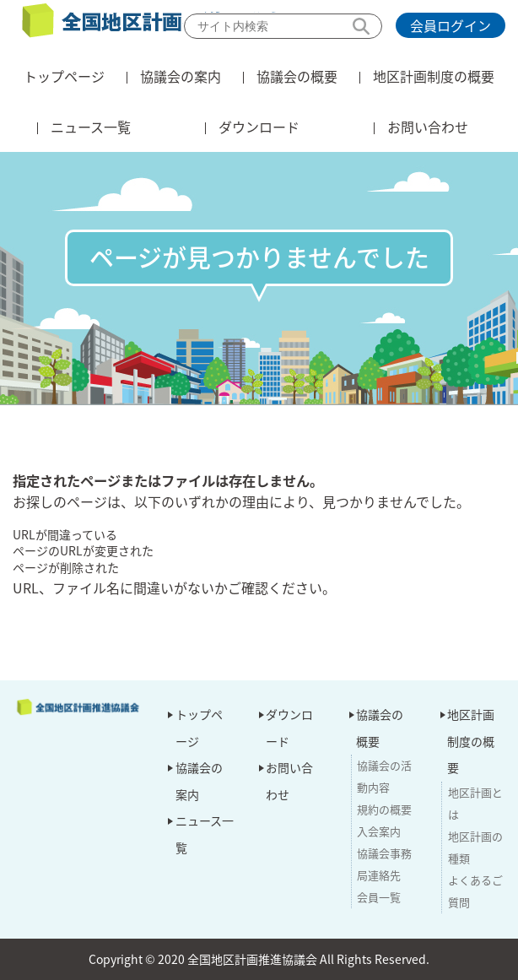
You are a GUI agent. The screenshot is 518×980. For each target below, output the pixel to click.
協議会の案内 (181, 76)
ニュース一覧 (91, 127)
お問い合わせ (428, 127)
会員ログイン (451, 25)
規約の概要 (384, 809)
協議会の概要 (297, 76)
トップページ (64, 76)
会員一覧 (379, 897)
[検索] (283, 26)
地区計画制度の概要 (434, 76)
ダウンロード (259, 127)
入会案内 (379, 831)
